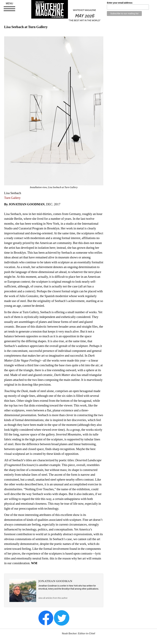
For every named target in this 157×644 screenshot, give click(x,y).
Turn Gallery (13, 198)
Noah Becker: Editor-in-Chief (79, 633)
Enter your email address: (120, 3)
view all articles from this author (53, 598)
